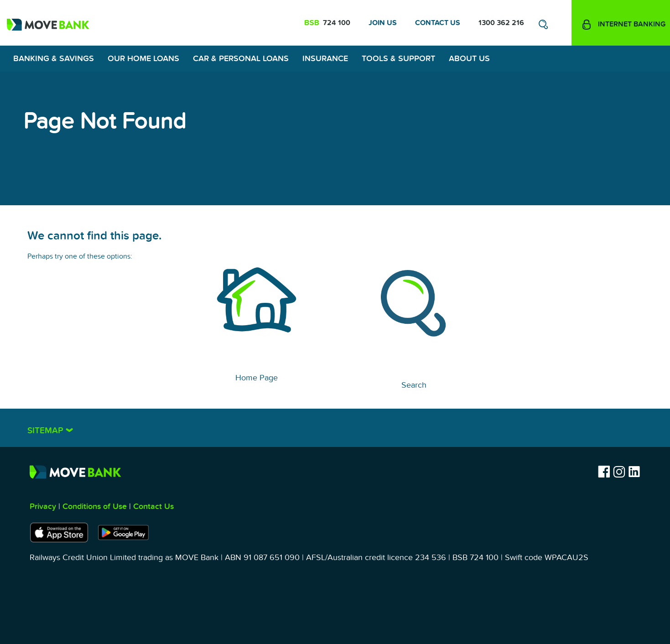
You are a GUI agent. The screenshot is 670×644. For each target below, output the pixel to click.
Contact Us (438, 23)
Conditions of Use (95, 506)
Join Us (383, 23)
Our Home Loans (143, 59)
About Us (469, 59)
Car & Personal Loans (241, 59)
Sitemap (47, 431)
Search (414, 385)
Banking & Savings (54, 59)
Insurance (325, 59)
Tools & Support (398, 59)
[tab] (335, 428)
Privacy (43, 506)
